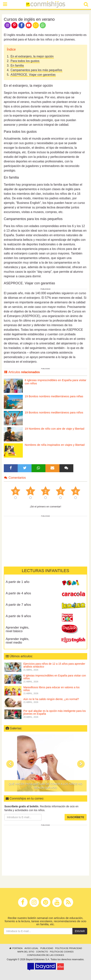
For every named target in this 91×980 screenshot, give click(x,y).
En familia (17, 66)
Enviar (80, 931)
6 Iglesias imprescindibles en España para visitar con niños (55, 382)
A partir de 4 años (18, 593)
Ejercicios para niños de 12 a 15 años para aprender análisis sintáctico (54, 665)
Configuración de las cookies (45, 955)
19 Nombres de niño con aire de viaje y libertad (55, 429)
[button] (10, 764)
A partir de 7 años (18, 605)
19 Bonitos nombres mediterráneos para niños (54, 412)
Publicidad (47, 948)
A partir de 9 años (18, 616)
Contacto (42, 952)
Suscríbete (76, 817)
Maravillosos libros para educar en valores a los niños (51, 689)
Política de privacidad (68, 948)
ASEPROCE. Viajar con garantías (33, 75)
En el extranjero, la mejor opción (32, 56)
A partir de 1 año (18, 582)
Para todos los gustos (25, 61)
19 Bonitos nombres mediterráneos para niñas (54, 396)
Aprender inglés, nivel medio (17, 641)
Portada (16, 948)
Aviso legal (31, 948)
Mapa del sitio (26, 952)
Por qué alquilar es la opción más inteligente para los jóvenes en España (55, 712)
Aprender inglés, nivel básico (17, 629)
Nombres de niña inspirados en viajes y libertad (55, 445)
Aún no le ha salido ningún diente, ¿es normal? (51, 699)
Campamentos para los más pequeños (36, 70)
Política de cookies (62, 952)
